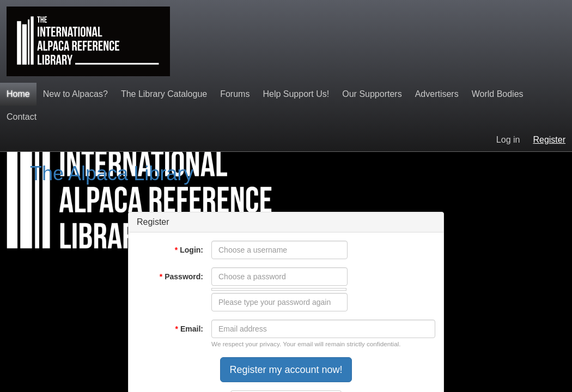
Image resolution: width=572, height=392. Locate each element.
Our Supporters (372, 94)
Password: (181, 277)
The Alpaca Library (112, 173)
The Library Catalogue (164, 94)
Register (549, 140)
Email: (189, 329)
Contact (22, 117)
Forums (235, 94)
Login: (189, 250)
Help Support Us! (296, 94)
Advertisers (437, 94)
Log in (508, 140)
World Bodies (498, 94)
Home (18, 94)
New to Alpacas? (75, 94)
